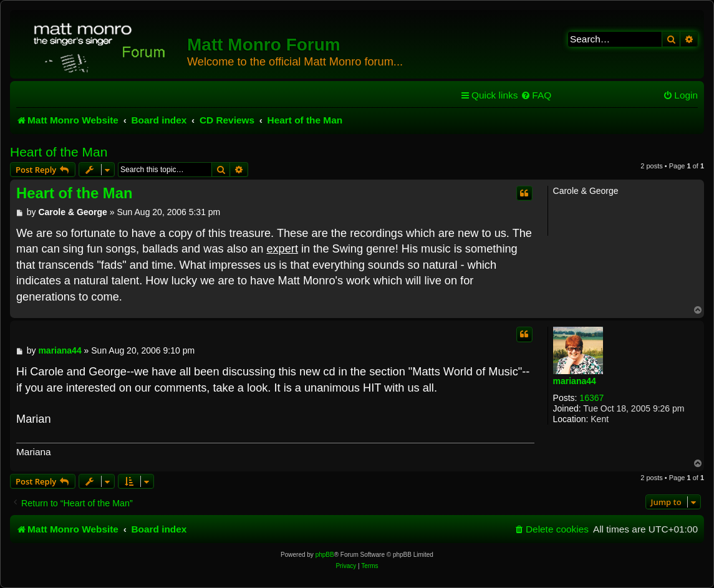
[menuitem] (536, 95)
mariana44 (575, 381)
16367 (591, 398)
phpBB (325, 555)
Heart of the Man (59, 152)
